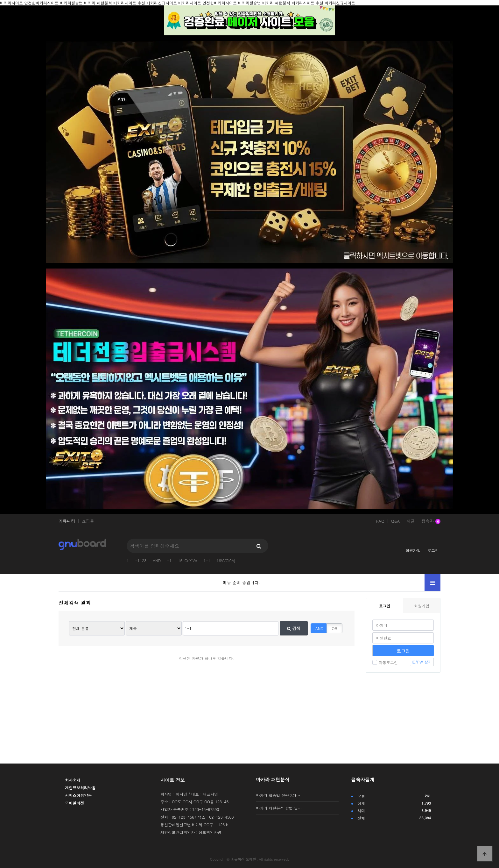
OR (335, 628)
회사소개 (73, 780)
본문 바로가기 (0, 0)
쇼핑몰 (88, 521)
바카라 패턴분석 (273, 779)
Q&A (396, 521)
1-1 (207, 560)
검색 (294, 628)
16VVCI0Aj (226, 560)
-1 (169, 560)
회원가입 (413, 550)
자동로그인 (385, 662)
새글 (411, 521)
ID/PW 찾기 (422, 662)
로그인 (433, 550)
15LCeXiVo (187, 560)
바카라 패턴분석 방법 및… (279, 808)
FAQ (380, 521)
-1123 (141, 560)
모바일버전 (74, 803)
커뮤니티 (67, 521)
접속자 (431, 521)
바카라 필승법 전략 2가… (278, 795)
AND (157, 560)
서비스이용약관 (78, 795)
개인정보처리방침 (80, 788)
